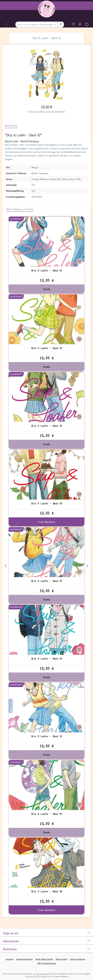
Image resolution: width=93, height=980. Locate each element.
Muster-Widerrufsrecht (44, 959)
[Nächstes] (87, 565)
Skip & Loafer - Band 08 (47, 891)
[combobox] (36, 24)
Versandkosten (42, 974)
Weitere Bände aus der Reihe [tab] (20, 209)
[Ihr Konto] (80, 25)
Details (47, 289)
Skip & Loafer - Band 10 (47, 736)
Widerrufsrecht (61, 959)
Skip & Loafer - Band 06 (47, 659)
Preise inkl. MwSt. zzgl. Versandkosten (46, 111)
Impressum (10, 959)
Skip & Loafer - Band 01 (47, 270)
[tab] (11, 126)
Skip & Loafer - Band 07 (47, 581)
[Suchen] (61, 24)
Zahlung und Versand (77, 959)
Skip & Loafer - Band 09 (47, 814)
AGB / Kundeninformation (47, 963)
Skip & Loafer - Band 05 (47, 503)
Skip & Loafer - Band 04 (47, 426)
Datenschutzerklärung (24, 959)
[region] (47, 76)
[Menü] (6, 24)
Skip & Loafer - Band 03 (47, 348)
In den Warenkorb (46, 522)
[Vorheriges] (6, 565)
